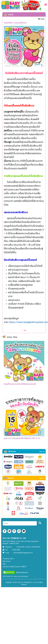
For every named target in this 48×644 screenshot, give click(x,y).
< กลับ (24, 330)
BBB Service (7, 561)
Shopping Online (8, 559)
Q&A (4, 564)
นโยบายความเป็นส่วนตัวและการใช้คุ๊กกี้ (14, 567)
